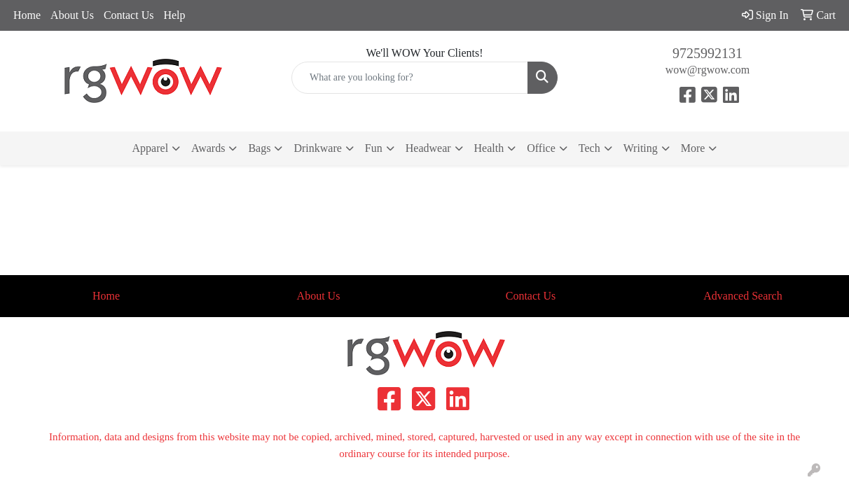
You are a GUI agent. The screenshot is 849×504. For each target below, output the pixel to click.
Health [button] (489, 148)
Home (27, 15)
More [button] (693, 148)
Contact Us (129, 15)
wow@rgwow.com (708, 70)
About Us (72, 15)
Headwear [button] (428, 148)
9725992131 (707, 53)
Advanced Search (743, 296)
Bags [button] (259, 148)
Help (174, 15)
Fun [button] (374, 148)
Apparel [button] (151, 148)
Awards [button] (208, 148)
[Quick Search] (410, 78)
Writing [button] (641, 148)
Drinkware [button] (317, 148)
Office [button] (541, 148)
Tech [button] (589, 148)
